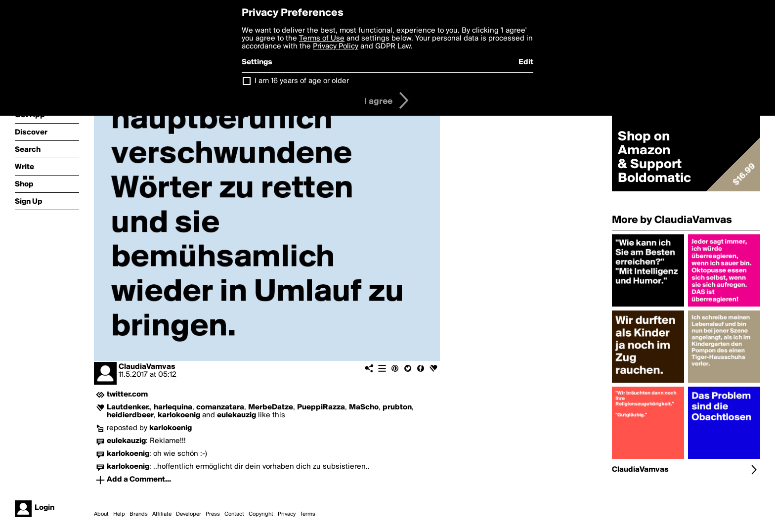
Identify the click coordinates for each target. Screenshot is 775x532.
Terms (308, 514)
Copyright (261, 514)
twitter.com (127, 395)
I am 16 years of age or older (302, 81)
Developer (189, 514)
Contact (234, 514)
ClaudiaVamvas (147, 367)
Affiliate (162, 514)
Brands (139, 514)
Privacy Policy (336, 46)
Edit (526, 62)
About (101, 514)
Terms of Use (322, 39)
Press (213, 514)
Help (119, 514)
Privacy (287, 514)
